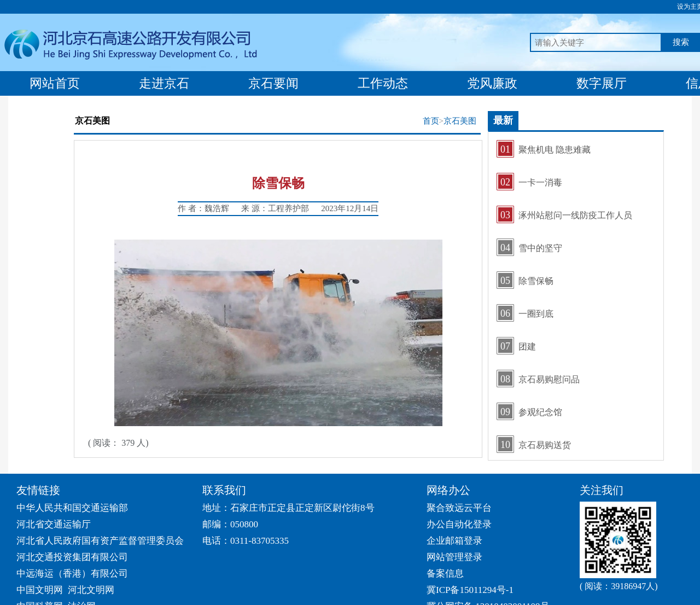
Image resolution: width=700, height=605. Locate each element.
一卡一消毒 (540, 182)
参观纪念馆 (540, 412)
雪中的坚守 (540, 248)
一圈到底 (536, 314)
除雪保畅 (536, 281)
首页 (431, 121)
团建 (527, 347)
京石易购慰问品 (549, 379)
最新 (503, 120)
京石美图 (460, 121)
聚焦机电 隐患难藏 (555, 150)
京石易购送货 (545, 445)
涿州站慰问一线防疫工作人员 (575, 215)
